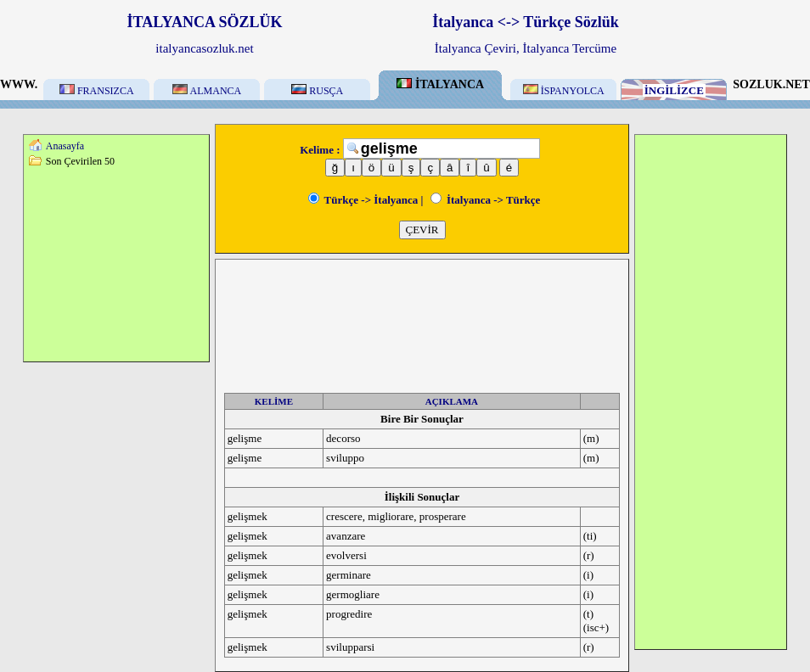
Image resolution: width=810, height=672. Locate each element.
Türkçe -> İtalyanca (363, 200)
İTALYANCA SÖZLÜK (205, 22)
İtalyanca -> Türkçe (486, 200)
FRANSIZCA (97, 91)
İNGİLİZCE (674, 90)
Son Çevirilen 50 (80, 161)
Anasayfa (65, 146)
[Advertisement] (116, 264)
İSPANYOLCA (564, 91)
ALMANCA (207, 91)
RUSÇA (317, 91)
